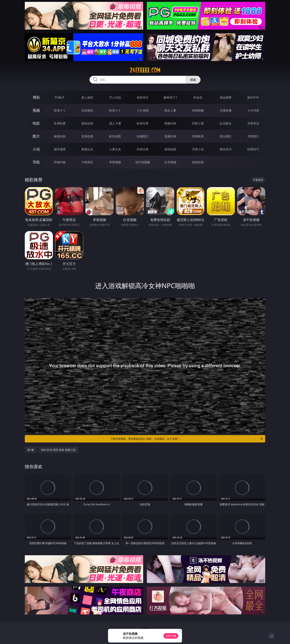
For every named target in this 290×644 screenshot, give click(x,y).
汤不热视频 (143, 162)
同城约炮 (60, 162)
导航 (36, 162)
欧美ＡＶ (115, 110)
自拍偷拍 (87, 110)
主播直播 (226, 110)
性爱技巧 (253, 149)
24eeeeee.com (145, 70)
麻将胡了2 (170, 97)
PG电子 (60, 97)
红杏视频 (170, 162)
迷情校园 (170, 149)
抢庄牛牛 (253, 97)
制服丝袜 (170, 123)
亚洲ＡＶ (60, 110)
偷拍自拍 (87, 123)
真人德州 (87, 97)
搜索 (193, 80)
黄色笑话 (226, 149)
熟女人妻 (170, 110)
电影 (36, 123)
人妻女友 (115, 149)
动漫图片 (143, 136)
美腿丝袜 (170, 136)
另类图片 (253, 136)
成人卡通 (115, 123)
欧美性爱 (143, 123)
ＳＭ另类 (253, 110)
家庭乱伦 (87, 149)
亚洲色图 (87, 136)
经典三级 (198, 123)
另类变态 (253, 123)
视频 (36, 110)
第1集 (31, 450)
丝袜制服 (198, 110)
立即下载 (171, 636)
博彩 (36, 97)
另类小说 (198, 149)
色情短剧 (198, 162)
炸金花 (198, 97)
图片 (36, 136)
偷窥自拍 (60, 136)
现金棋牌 (226, 97)
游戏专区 (143, 97)
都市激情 (60, 149)
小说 (36, 149)
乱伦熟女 (226, 123)
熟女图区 (226, 136)
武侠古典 (143, 149)
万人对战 (115, 97)
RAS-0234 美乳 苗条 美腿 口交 (58, 450)
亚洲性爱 (60, 123)
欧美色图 (115, 136)
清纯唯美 (198, 136)
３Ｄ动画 (143, 110)
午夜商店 (87, 162)
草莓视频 (115, 162)
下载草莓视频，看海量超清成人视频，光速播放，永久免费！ (187, 439)
